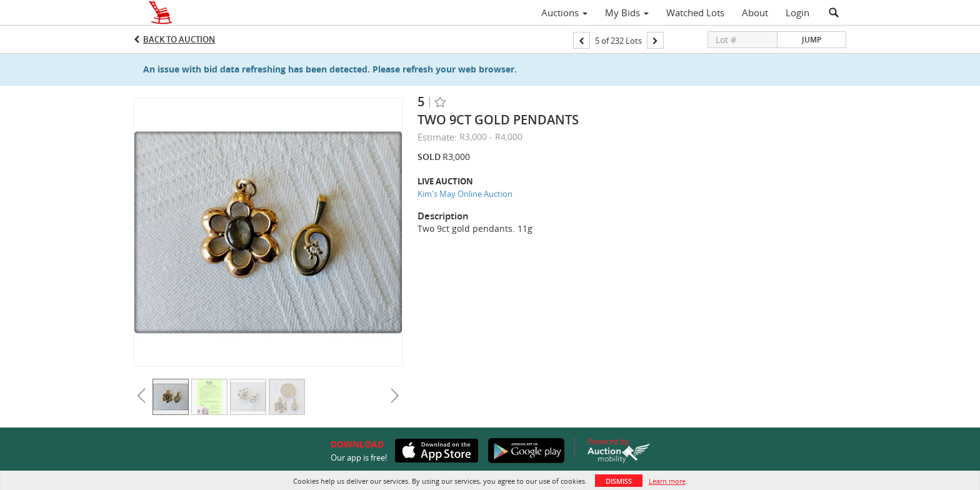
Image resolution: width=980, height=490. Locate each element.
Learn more (667, 481)
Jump (812, 40)
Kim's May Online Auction (465, 194)
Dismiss (619, 481)
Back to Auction (179, 39)
